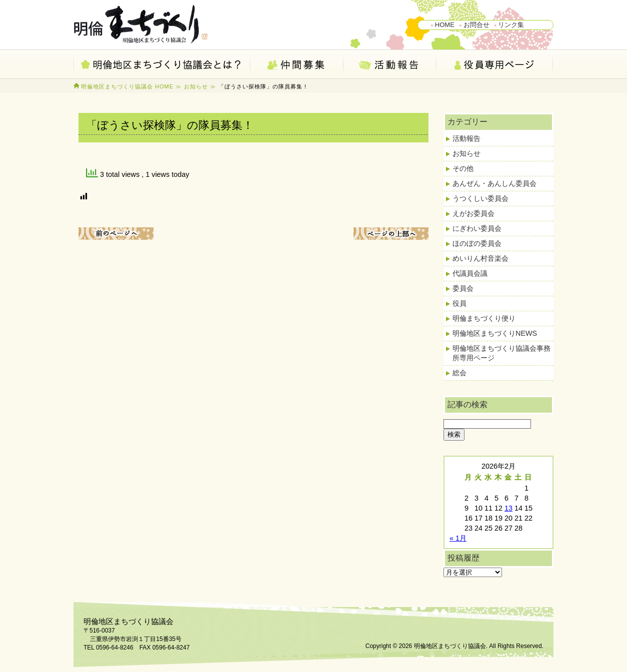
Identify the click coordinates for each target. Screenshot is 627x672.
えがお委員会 (473, 213)
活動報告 (390, 65)
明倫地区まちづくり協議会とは (162, 65)
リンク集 (511, 25)
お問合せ (476, 25)
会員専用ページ (495, 65)
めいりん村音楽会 (480, 258)
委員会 (463, 288)
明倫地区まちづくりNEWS (495, 333)
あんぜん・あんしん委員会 (494, 183)
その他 (463, 168)
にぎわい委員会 (477, 228)
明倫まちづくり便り (484, 318)
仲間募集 (297, 65)
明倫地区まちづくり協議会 (143, 25)
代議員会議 (470, 273)
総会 (459, 373)
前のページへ (116, 234)
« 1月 (458, 538)
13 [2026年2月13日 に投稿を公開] (508, 508)
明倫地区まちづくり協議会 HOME (127, 86)
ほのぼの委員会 (477, 243)
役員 (459, 303)
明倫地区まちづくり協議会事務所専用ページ (501, 353)
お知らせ (196, 86)
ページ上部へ (391, 234)
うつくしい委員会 (480, 198)
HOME (445, 25)
